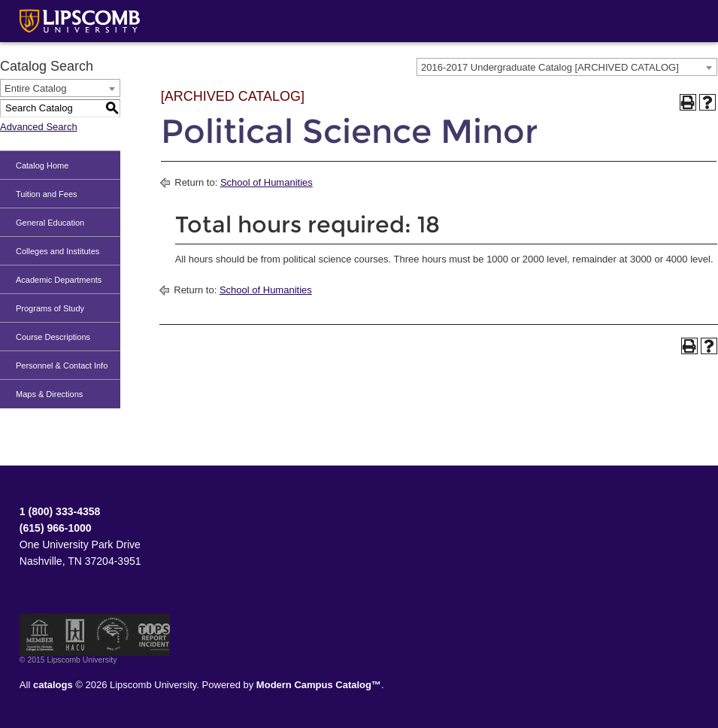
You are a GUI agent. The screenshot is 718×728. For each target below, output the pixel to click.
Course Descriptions (53, 337)
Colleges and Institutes (58, 251)
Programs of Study (50, 308)
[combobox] (567, 67)
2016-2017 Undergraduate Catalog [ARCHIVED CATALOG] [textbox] (550, 67)
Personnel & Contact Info (62, 366)
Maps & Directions (49, 394)
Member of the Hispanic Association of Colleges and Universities (75, 635)
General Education (50, 223)
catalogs (53, 685)
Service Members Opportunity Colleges (113, 635)
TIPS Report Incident (153, 635)
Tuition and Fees (47, 194)
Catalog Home (42, 165)
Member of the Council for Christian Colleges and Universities (40, 635)
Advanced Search (39, 127)
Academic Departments (59, 280)
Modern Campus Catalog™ (319, 685)
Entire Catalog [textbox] (35, 88)
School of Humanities (267, 182)
